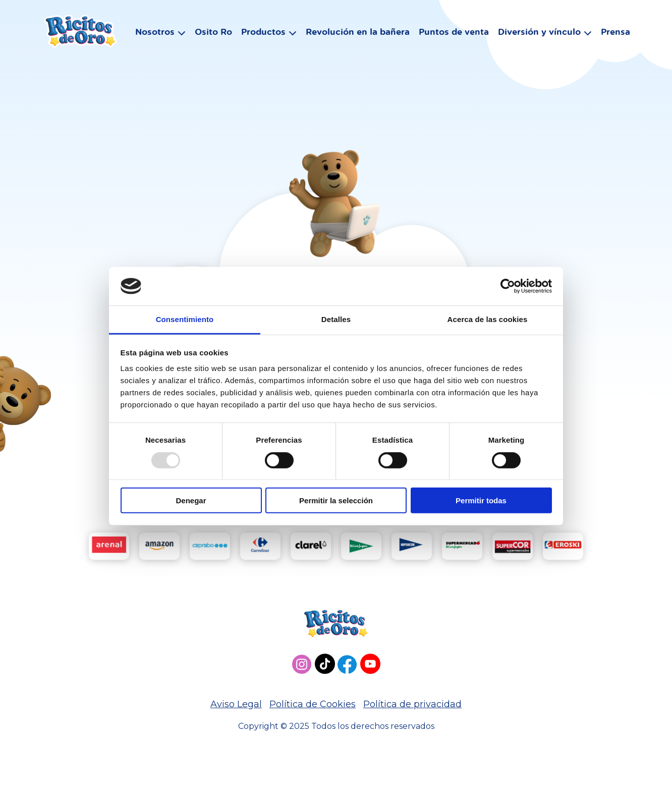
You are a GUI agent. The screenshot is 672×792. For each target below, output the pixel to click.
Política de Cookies (313, 704)
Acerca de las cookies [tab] (488, 319)
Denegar (191, 500)
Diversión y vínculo (538, 34)
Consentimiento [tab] (185, 319)
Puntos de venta (452, 34)
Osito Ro (212, 34)
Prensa (614, 34)
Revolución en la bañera (356, 34)
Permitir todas (481, 500)
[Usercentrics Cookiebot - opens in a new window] (508, 286)
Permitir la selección (336, 500)
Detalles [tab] (336, 319)
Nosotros (153, 34)
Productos (262, 34)
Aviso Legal (236, 704)
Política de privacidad (412, 704)
